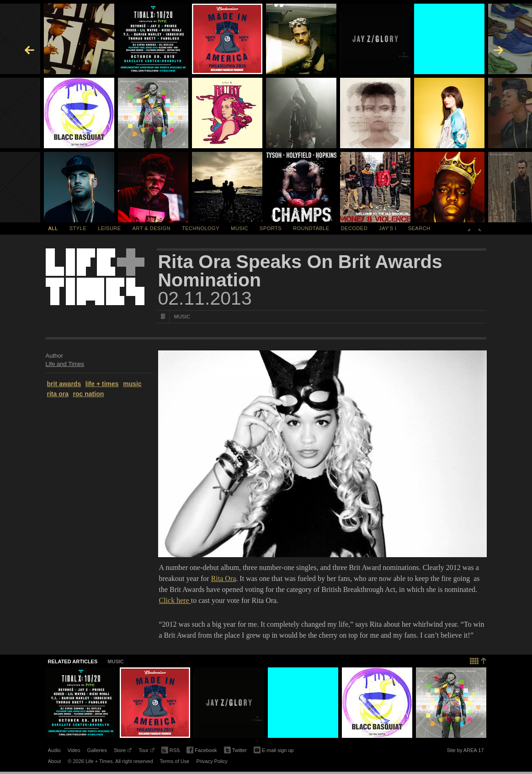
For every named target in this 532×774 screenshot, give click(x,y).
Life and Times (65, 364)
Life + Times (95, 277)
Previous (469, 228)
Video (74, 750)
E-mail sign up (274, 749)
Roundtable (311, 228)
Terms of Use (175, 761)
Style (78, 228)
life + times (102, 384)
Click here (175, 600)
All (53, 228)
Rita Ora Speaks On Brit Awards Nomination (300, 271)
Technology (201, 228)
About (55, 761)
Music (239, 228)
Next (480, 228)
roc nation (89, 394)
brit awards (64, 384)
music (132, 384)
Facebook (202, 750)
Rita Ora (224, 578)
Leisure (109, 228)
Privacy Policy (212, 761)
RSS (171, 749)
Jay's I (388, 228)
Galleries (97, 750)
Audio (54, 750)
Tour (146, 752)
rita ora (58, 394)
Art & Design (152, 228)
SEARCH (419, 228)
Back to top (478, 660)
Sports (271, 228)
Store (123, 752)
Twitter (235, 750)
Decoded (354, 228)
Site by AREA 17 (465, 752)
